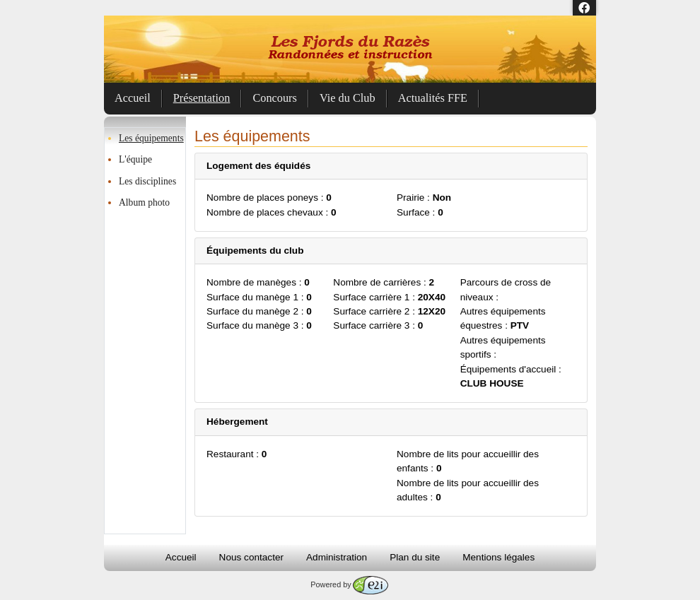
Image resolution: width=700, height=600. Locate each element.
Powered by (349, 584)
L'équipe (135, 159)
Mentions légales (498, 557)
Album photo (144, 202)
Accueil (133, 98)
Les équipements (151, 138)
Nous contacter (251, 557)
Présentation (202, 98)
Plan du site (415, 557)
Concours (275, 98)
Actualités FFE (433, 98)
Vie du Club (348, 98)
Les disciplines (147, 181)
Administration (337, 557)
